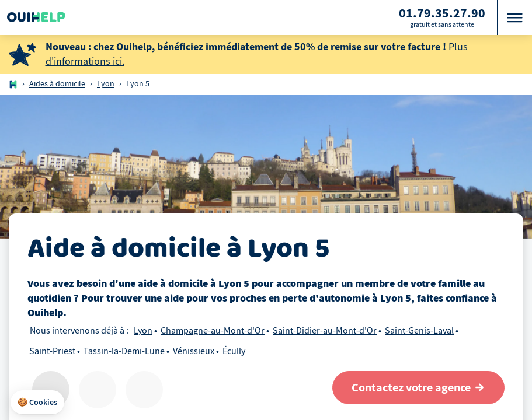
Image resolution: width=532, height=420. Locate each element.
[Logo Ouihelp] (36, 17)
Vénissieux (194, 351)
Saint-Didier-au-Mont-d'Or (325, 331)
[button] (37, 402)
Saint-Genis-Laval (419, 331)
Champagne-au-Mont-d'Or (213, 331)
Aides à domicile (57, 84)
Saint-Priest (52, 351)
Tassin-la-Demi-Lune (124, 351)
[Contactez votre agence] (418, 388)
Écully (234, 351)
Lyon (106, 84)
